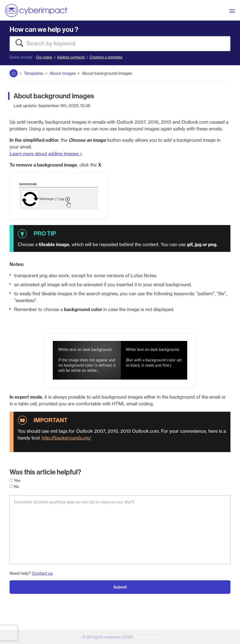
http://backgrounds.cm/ (66, 438)
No (14, 486)
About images (63, 73)
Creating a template (106, 57)
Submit (120, 587)
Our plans (44, 57)
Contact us (42, 573)
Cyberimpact (146, 637)
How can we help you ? (44, 29)
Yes (15, 480)
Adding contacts (71, 57)
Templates (34, 73)
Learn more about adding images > (46, 154)
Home (14, 72)
